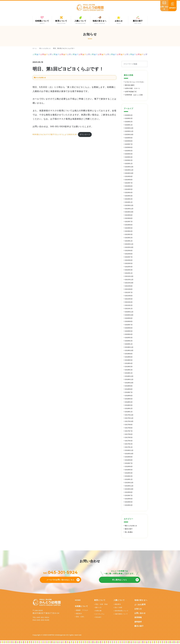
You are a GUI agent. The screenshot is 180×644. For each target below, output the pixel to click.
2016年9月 (129, 457)
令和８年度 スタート (133, 88)
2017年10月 (129, 421)
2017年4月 (129, 441)
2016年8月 (129, 460)
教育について (100, 600)
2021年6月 (129, 296)
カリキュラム (100, 614)
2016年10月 (129, 454)
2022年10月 (129, 247)
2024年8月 (129, 180)
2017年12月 (129, 415)
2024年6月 (129, 186)
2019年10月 (129, 350)
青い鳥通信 (129, 532)
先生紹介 (98, 617)
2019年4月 (129, 363)
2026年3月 (129, 118)
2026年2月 (129, 122)
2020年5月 (129, 331)
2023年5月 (129, 228)
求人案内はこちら (120, 580)
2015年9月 (129, 492)
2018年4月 (129, 402)
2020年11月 (129, 312)
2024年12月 (129, 167)
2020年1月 (129, 344)
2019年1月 (129, 373)
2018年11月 (129, 379)
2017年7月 (129, 431)
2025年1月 (129, 164)
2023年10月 (129, 212)
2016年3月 (129, 473)
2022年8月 (129, 254)
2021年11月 (129, 280)
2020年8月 (129, 321)
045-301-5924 (63, 572)
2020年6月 (129, 328)
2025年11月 (129, 131)
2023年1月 (129, 241)
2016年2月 (129, 476)
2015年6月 (129, 499)
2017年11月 (129, 418)
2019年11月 (129, 347)
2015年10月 (129, 489)
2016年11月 (129, 450)
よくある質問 (140, 604)
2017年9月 (129, 425)
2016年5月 (129, 470)
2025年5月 (129, 151)
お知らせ (138, 609)
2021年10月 (129, 283)
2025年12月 (129, 128)
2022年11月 (129, 244)
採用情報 (138, 617)
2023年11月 (129, 209)
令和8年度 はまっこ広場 (134, 95)
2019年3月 (129, 367)
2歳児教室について (121, 614)
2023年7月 (129, 222)
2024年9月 (129, 176)
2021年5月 (129, 299)
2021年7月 (129, 292)
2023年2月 (129, 238)
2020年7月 (129, 325)
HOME (78, 600)
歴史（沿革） (81, 617)
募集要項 (118, 604)
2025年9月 (129, 138)
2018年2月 (129, 408)
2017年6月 (129, 434)
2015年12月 (129, 483)
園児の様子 (129, 529)
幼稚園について (81, 606)
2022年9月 (129, 251)
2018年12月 (129, 376)
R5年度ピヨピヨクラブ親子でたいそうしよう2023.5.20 (55, 134)
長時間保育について (122, 611)
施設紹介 (79, 613)
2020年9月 (129, 318)
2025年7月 (129, 144)
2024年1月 (129, 202)
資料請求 (138, 622)
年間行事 (98, 611)
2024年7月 (129, 183)
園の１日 (98, 608)
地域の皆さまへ (141, 600)
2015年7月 (129, 496)
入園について (119, 600)
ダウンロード (85, 134)
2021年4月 (129, 302)
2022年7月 (129, 257)
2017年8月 (129, 428)
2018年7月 (129, 392)
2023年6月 (129, 225)
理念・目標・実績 (101, 604)
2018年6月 (129, 396)
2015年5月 (129, 502)
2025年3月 (129, 157)
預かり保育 (118, 608)
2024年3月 (129, 196)
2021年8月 (129, 289)
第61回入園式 (130, 85)
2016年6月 (129, 467)
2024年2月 (129, 199)
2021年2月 (129, 305)
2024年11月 (129, 170)
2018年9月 (129, 386)
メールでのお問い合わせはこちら (60, 580)
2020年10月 (129, 315)
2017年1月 (129, 447)
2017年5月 (129, 438)
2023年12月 (129, 205)
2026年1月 (129, 125)
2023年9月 (129, 215)
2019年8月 (129, 354)
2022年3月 (129, 270)
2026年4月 (129, 115)
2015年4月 (129, 505)
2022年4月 (129, 267)
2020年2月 (129, 341)
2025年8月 (129, 141)
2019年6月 (129, 357)
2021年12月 (129, 276)
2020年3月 (129, 338)
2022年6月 (129, 260)
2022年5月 (129, 263)
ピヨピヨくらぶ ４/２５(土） (135, 82)
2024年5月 (129, 189)
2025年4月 (129, 154)
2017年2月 (129, 444)
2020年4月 (129, 334)
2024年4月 (129, 193)
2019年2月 (129, 370)
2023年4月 (129, 231)
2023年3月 (129, 234)
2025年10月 (129, 135)
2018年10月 (129, 383)
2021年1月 (129, 309)
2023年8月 (129, 218)
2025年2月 (129, 160)
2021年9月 (129, 286)
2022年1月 (129, 273)
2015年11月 (129, 486)
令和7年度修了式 (131, 92)
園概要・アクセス (82, 610)
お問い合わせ (140, 613)
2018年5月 (129, 399)
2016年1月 (129, 479)
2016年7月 (129, 463)
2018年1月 (129, 412)
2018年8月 (129, 389)
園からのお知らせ (40, 78)
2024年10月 (129, 173)
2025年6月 (129, 147)
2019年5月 (129, 360)
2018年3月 (129, 405)
